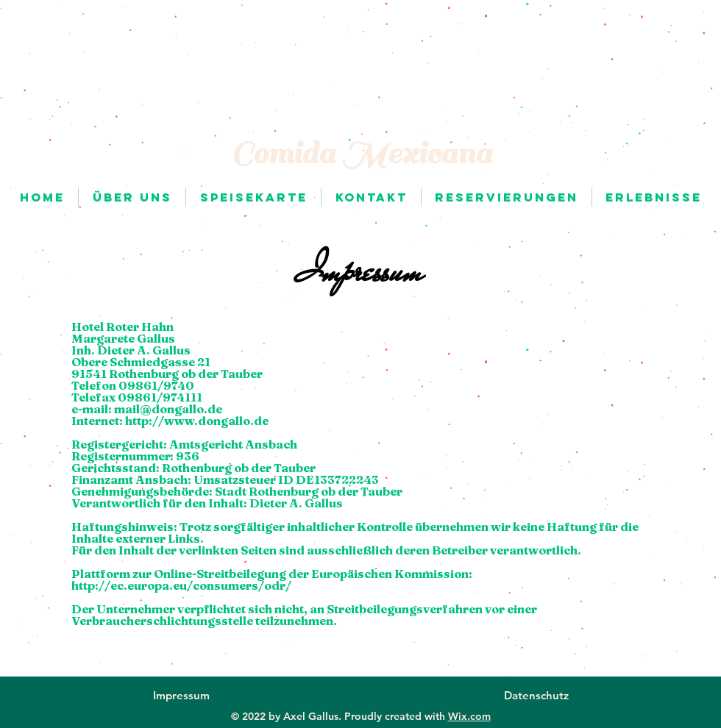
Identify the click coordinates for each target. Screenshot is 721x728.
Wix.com (469, 716)
